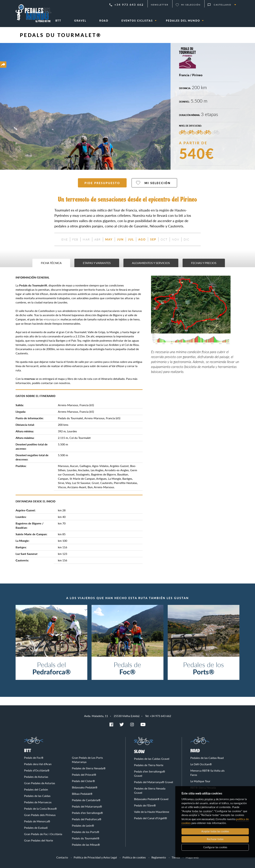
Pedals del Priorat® (84, 775)
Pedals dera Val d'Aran (38, 764)
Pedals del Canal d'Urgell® (151, 818)
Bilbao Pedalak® (82, 794)
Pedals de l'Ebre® (145, 805)
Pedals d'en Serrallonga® (87, 813)
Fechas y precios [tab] (204, 263)
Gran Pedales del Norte (39, 840)
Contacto (62, 857)
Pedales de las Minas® (86, 845)
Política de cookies (134, 857)
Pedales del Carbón (36, 789)
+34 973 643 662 (129, 5)
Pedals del (51, 668)
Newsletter (160, 5)
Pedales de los (204, 668)
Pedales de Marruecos (38, 802)
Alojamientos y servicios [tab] (151, 263)
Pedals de (127, 668)
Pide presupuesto (102, 183)
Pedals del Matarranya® (87, 806)
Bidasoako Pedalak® (85, 787)
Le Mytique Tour (200, 781)
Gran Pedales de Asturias (40, 783)
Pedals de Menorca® (37, 821)
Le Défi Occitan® (201, 764)
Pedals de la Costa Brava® (40, 809)
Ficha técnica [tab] (51, 263)
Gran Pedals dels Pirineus (40, 815)
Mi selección (191, 5)
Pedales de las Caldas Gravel (152, 759)
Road (195, 751)
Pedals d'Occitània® (37, 770)
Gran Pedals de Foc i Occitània (43, 834)
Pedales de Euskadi (36, 828)
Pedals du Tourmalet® (86, 838)
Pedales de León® (83, 825)
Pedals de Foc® (34, 758)
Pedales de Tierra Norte (149, 765)
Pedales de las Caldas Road (207, 758)
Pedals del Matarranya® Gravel (154, 782)
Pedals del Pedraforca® (87, 819)
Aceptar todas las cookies (215, 831)
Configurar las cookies (215, 847)
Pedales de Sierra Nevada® (89, 768)
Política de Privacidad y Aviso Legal (95, 857)
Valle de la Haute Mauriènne (152, 812)
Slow (139, 752)
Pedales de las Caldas (37, 796)
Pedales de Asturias (36, 777)
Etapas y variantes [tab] (97, 263)
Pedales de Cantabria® (86, 800)
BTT (28, 751)
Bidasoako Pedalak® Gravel (151, 799)
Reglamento (159, 857)
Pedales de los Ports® (86, 832)
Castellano (223, 5)
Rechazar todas (215, 839)
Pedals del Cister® (83, 781)
